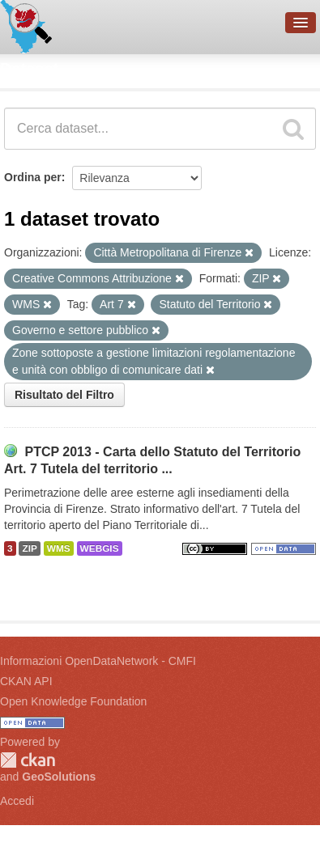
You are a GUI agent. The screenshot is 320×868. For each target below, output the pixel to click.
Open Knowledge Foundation (73, 701)
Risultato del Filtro (64, 395)
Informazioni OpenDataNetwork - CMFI (98, 661)
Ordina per (33, 177)
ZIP (29, 548)
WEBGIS (100, 548)
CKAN (28, 760)
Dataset (29, 69)
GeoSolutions (59, 777)
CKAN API (26, 681)
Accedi (17, 801)
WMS (59, 548)
